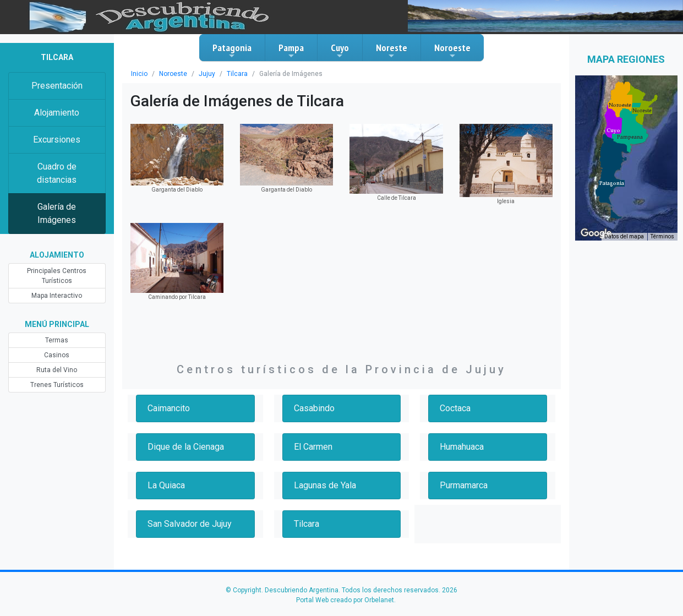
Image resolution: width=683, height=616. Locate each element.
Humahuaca (462, 447)
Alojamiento (57, 113)
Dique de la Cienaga (186, 447)
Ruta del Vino (57, 370)
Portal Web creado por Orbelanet (345, 600)
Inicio (139, 74)
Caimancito (169, 408)
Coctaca (455, 408)
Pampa (291, 51)
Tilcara (237, 74)
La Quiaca (166, 485)
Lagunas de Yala (325, 485)
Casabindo (314, 408)
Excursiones (57, 140)
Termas (57, 340)
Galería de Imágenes (57, 213)
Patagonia (232, 51)
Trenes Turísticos (57, 385)
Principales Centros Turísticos (57, 276)
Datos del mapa (624, 236)
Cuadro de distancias (57, 173)
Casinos (57, 355)
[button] (612, 183)
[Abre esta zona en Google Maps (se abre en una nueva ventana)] (596, 233)
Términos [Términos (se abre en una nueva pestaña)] (662, 236)
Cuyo (340, 51)
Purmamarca (464, 485)
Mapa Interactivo (57, 296)
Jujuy (207, 74)
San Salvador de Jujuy (190, 524)
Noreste (392, 51)
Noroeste (452, 51)
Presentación (57, 86)
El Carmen (313, 447)
